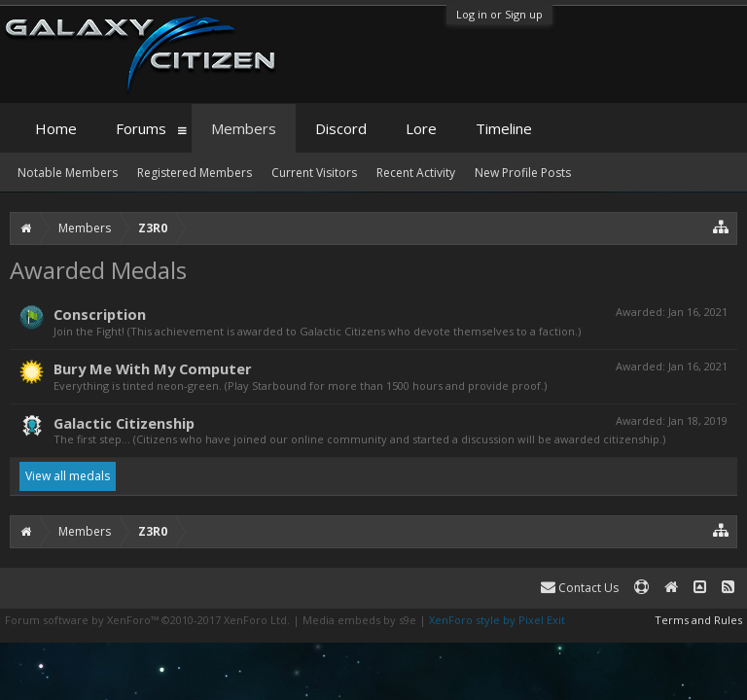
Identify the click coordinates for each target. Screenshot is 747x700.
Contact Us (580, 588)
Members (244, 128)
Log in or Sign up (499, 14)
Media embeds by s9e (359, 620)
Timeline (504, 128)
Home (56, 128)
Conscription (100, 314)
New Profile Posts (523, 173)
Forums (141, 128)
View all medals (68, 476)
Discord (341, 128)
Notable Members (68, 173)
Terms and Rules (698, 620)
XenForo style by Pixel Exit (497, 620)
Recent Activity (416, 173)
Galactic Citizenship (124, 423)
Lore (421, 128)
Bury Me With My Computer (153, 368)
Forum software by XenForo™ (147, 620)
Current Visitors (314, 173)
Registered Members (195, 173)
